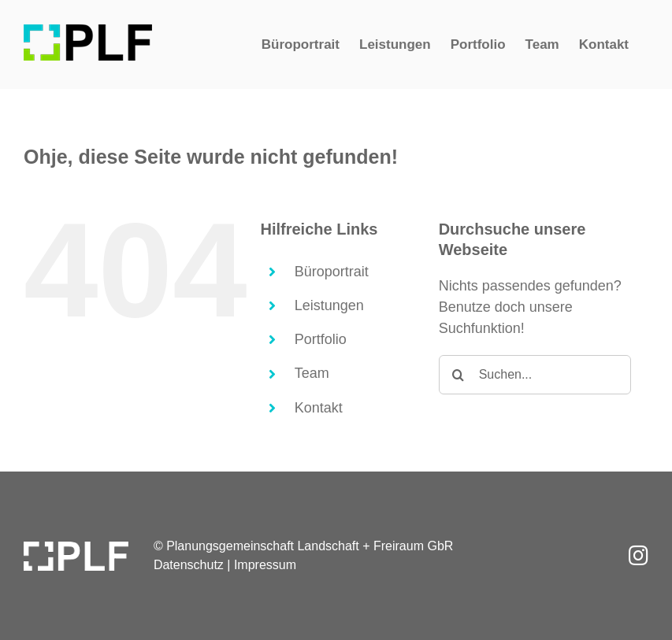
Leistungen (329, 305)
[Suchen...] (535, 375)
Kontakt (319, 408)
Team (312, 373)
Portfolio (321, 339)
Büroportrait (332, 272)
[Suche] (459, 375)
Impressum (265, 565)
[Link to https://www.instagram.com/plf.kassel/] (639, 556)
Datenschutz (189, 565)
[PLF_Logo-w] (76, 549)
